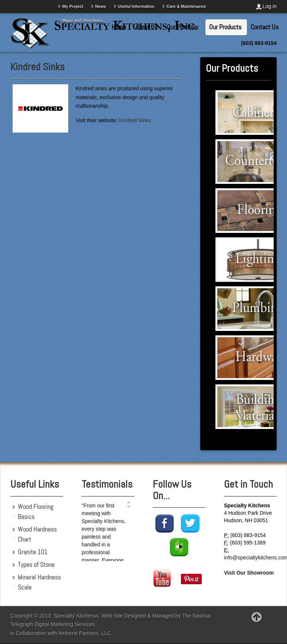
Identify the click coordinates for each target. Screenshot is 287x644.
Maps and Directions (83, 20)
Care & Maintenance (186, 6)
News (101, 6)
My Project (73, 6)
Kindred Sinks (37, 67)
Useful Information (136, 6)
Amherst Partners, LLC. (85, 633)
